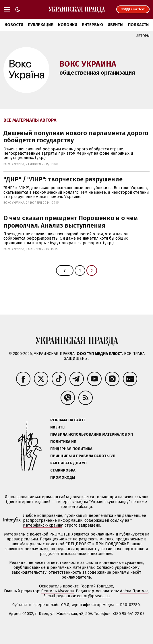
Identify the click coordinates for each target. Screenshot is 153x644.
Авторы (143, 36)
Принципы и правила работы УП (83, 456)
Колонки (68, 25)
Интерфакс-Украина (42, 525)
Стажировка (63, 470)
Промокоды (63, 477)
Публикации (41, 25)
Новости (14, 25)
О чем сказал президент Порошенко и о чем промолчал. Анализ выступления (71, 222)
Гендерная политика (71, 449)
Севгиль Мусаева (58, 591)
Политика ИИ (63, 442)
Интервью (92, 25)
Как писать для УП (68, 463)
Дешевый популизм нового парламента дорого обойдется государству (76, 137)
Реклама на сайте (68, 420)
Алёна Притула (134, 591)
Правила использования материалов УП (92, 434)
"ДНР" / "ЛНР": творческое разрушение (63, 179)
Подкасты (139, 25)
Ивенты (116, 25)
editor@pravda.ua (93, 596)
